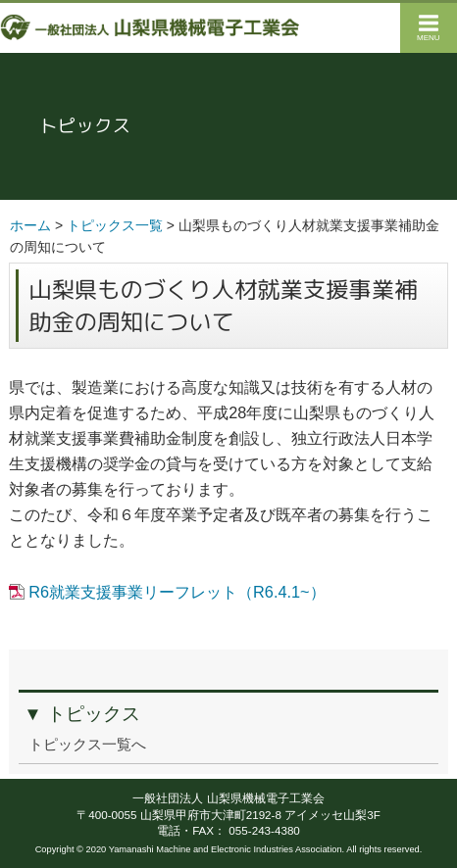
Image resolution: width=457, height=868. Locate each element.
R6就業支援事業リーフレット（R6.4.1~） (177, 592)
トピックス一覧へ (87, 745)
